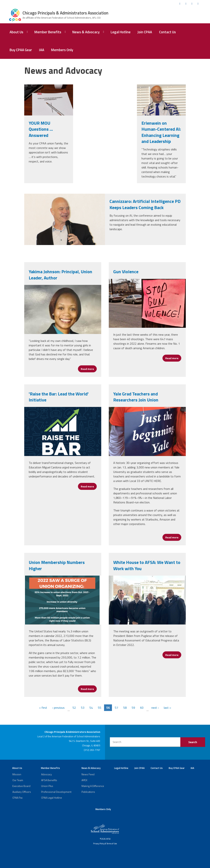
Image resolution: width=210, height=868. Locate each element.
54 (91, 708)
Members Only (62, 50)
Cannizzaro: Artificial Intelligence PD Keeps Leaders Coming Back (145, 204)
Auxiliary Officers (22, 792)
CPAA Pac (18, 798)
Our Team (18, 780)
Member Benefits (48, 32)
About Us (16, 32)
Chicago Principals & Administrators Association (65, 13)
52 (74, 708)
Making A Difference (93, 786)
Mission (17, 774)
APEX (84, 780)
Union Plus (47, 786)
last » (167, 708)
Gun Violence (126, 272)
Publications (88, 792)
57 (116, 708)
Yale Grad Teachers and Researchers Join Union (136, 397)
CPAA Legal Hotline (52, 798)
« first (43, 708)
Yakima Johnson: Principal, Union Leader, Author (60, 275)
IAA (42, 50)
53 (83, 708)
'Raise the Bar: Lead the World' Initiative (59, 397)
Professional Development (56, 792)
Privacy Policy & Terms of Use (105, 844)
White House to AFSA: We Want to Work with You (147, 565)
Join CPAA (145, 32)
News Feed (88, 774)
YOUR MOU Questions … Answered (41, 129)
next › (155, 708)
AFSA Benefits (49, 780)
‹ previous (58, 708)
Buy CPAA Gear (21, 50)
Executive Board (21, 786)
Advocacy (46, 774)
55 (100, 708)
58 (125, 708)
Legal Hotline (121, 32)
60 (142, 708)
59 (133, 708)
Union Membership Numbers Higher (57, 565)
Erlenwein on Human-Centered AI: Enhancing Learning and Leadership (161, 132)
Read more (89, 369)
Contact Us (167, 32)
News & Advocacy (86, 32)
